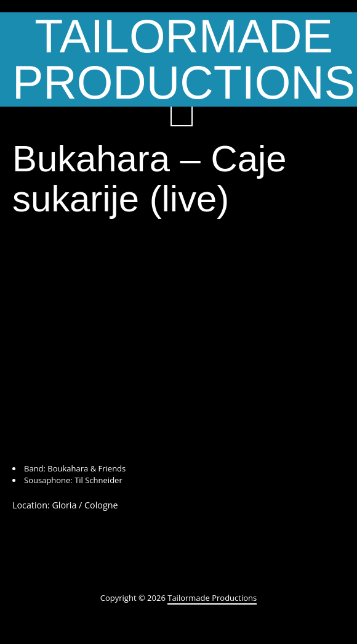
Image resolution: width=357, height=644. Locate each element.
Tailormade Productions (212, 598)
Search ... (182, 115)
